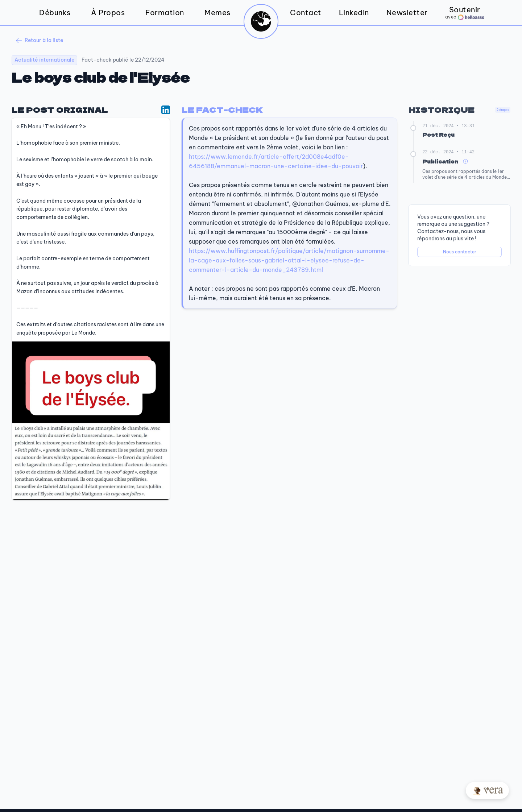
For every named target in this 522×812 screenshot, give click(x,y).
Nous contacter (460, 252)
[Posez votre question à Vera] (487, 790)
